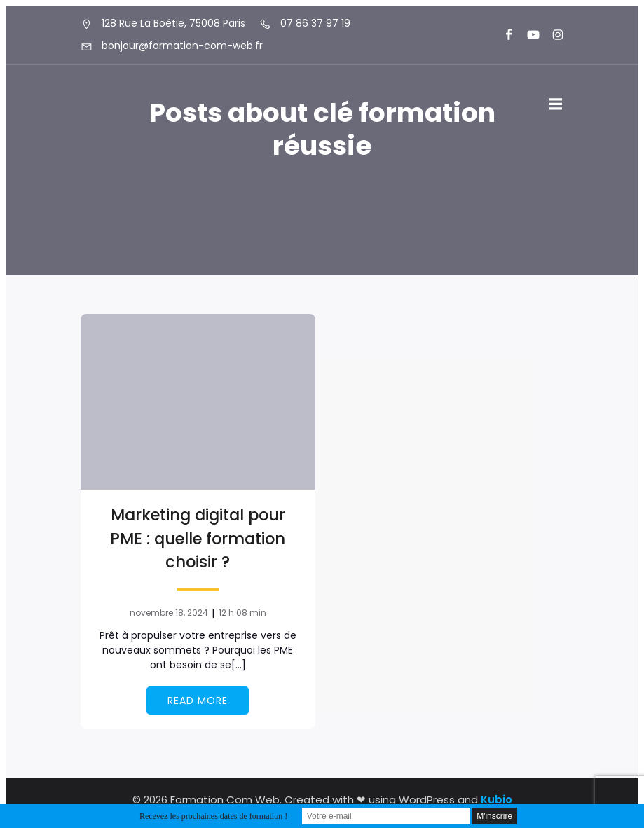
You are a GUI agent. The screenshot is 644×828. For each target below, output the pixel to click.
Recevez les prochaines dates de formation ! (213, 816)
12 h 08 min (242, 613)
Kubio (496, 800)
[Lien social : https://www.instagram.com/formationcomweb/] (552, 35)
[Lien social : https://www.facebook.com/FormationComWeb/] (503, 35)
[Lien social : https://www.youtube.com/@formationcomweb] (527, 35)
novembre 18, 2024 (169, 613)
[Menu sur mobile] (556, 104)
